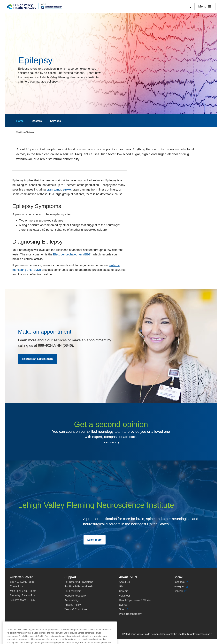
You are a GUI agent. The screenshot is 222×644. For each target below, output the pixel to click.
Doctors (37, 121)
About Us (124, 582)
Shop (123, 609)
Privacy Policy (73, 605)
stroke (67, 190)
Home (20, 121)
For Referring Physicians (79, 582)
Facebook (179, 582)
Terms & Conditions (76, 609)
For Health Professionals (79, 586)
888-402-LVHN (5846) (23, 582)
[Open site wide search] (189, 6)
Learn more (110, 442)
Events (123, 605)
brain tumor (54, 190)
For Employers (73, 591)
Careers (124, 591)
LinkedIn (179, 591)
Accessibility (72, 600)
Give (122, 586)
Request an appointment (38, 359)
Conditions (21, 132)
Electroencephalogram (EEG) (72, 254)
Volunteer (125, 596)
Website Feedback (75, 596)
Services (55, 121)
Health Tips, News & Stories (135, 600)
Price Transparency (130, 614)
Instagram (179, 587)
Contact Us (16, 586)
